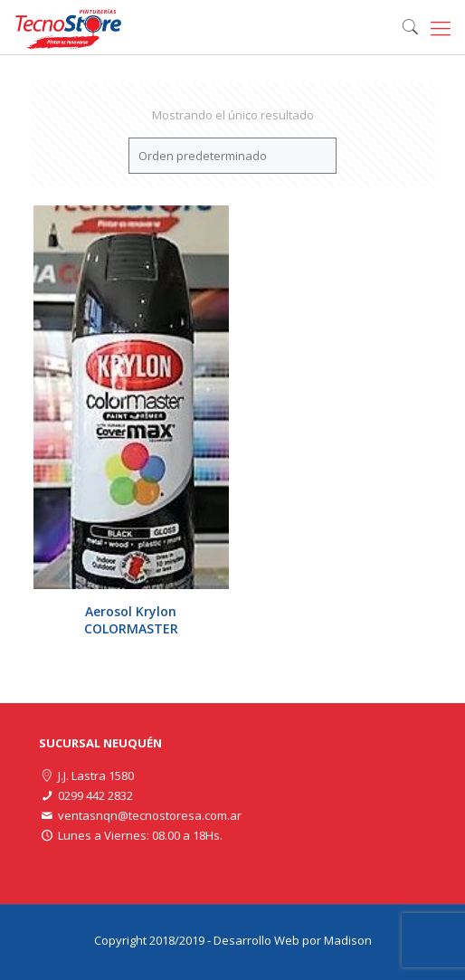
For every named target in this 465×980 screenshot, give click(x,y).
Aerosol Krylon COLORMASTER (131, 620)
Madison (348, 940)
